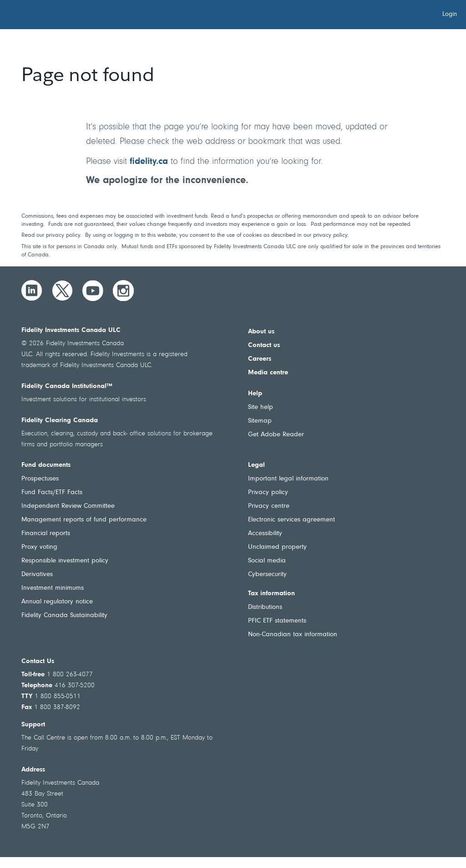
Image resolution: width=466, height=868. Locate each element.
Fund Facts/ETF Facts (52, 493)
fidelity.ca (149, 162)
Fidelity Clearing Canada (60, 421)
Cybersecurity (267, 574)
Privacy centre (269, 506)
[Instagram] (123, 291)
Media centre (268, 373)
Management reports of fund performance (84, 520)
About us (261, 332)
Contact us (264, 345)
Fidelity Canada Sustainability (64, 615)
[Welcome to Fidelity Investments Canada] (58, 16)
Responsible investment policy (65, 561)
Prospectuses (40, 479)
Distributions (265, 607)
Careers (260, 359)
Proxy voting (39, 547)
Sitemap (260, 421)
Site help (261, 407)
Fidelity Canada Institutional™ (67, 386)
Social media (267, 561)
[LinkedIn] (32, 291)
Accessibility (265, 534)
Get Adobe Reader (276, 435)
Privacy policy (268, 493)
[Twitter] (62, 291)
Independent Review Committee (68, 506)
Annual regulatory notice (57, 602)
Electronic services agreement (291, 520)
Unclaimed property (277, 547)
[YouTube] (93, 291)
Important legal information (288, 479)
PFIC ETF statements (277, 621)
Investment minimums (53, 588)
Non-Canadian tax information (293, 635)
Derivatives (37, 574)
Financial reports (46, 534)
